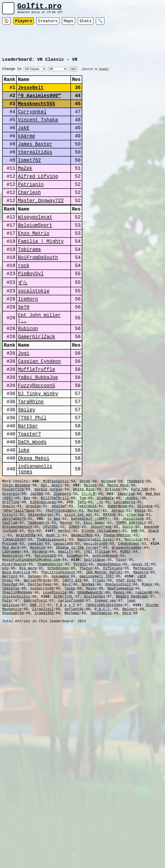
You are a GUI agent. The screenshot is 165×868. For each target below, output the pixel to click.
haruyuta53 (45, 631)
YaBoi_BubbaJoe (38, 424)
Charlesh (29, 214)
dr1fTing (11, 567)
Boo (27, 562)
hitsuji (10, 582)
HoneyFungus (109, 641)
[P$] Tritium (97, 627)
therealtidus (35, 168)
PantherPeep (40, 666)
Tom (83, 562)
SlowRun (74, 631)
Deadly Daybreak (132, 681)
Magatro (141, 651)
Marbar (92, 577)
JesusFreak (101, 597)
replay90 (144, 676)
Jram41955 (44, 700)
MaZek (25, 186)
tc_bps (54, 587)
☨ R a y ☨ (65, 691)
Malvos (90, 547)
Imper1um (126, 557)
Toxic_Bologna (16, 547)
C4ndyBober (129, 617)
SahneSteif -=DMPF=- (91, 587)
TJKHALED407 (14, 612)
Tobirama (29, 279)
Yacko (70, 671)
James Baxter (35, 159)
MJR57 (126, 627)
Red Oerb (11, 622)
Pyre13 (80, 641)
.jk (100, 567)
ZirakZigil (43, 696)
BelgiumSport (35, 251)
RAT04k (110, 582)
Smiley (26, 461)
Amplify (66, 627)
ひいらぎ (89, 557)
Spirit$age (95, 636)
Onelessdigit (118, 666)
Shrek (85, 542)
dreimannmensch (17, 597)
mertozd (10, 656)
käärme (26, 150)
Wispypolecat (35, 242)
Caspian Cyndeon (39, 406)
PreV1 (103, 73)
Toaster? (29, 488)
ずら (23, 316)
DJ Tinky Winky (38, 442)
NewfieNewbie (120, 671)
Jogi (24, 396)
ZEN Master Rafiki (104, 651)
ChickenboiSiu (16, 681)
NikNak (88, 666)
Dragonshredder (127, 622)
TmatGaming (101, 700)
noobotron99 (42, 671)
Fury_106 (140, 552)
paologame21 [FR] (97, 656)
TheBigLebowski (52, 612)
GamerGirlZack (36, 377)
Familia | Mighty (41, 270)
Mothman (72, 700)
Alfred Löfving (38, 196)
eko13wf (59, 572)
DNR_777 (38, 691)
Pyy (31, 602)
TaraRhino (31, 451)
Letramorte (125, 567)
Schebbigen (58, 646)
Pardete (40, 627)
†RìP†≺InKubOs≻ (60, 577)
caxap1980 (63, 617)
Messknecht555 (36, 113)
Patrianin (31, 205)
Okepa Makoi (34, 516)
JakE (24, 140)
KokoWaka (60, 656)
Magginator (13, 631)
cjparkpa (135, 582)
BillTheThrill (55, 562)
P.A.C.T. (103, 696)
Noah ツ (53, 607)
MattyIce (133, 612)
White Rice (84, 552)
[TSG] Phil (32, 470)
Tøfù (82, 567)
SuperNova (117, 572)
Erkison (113, 552)
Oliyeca (145, 572)
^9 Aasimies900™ (39, 104)
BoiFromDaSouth (38, 288)
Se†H (24, 343)
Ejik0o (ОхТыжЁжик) (101, 602)
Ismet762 (29, 177)
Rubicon (28, 368)
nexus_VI (140, 641)
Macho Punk (118, 547)
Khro (127, 700)
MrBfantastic (56, 542)
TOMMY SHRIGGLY (131, 592)
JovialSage (133, 587)
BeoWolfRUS (82, 607)
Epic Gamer (95, 592)
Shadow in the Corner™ (78, 622)
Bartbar (28, 479)
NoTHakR (109, 542)
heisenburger (41, 582)
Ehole (139, 577)
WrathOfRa (26, 607)
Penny (119, 676)
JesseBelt (31, 95)
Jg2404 (37, 557)
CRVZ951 (50, 597)
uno (5, 646)
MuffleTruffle (36, 415)
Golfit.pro (39, 7)
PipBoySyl (31, 306)
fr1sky (99, 661)
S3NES (74, 597)
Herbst (65, 602)
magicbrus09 (96, 617)
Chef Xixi (126, 661)
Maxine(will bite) (96, 612)
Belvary (130, 696)
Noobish (38, 622)
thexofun (11, 671)
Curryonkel (32, 122)
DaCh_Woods (32, 497)
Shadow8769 (13, 700)
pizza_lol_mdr (78, 582)
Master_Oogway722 (41, 223)
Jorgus (116, 577)
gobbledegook (105, 631)
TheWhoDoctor (50, 641)
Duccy (128, 597)
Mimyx (147, 666)
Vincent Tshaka (38, 131)
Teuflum (10, 592)
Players (24, 24)
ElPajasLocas (43, 567)
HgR (134, 602)
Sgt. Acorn (52, 547)
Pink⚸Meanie (14, 641)
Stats (86, 24)
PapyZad (10, 666)
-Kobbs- (132, 562)
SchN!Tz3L (63, 681)
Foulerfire (13, 552)
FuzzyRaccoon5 (36, 433)
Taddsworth (39, 592)
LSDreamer (12, 627)
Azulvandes (95, 681)
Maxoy (91, 671)
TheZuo (86, 646)
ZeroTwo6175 (14, 587)
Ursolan (33, 572)
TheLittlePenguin (58, 651)
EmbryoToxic (36, 686)
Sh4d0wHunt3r (90, 676)
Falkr (8, 686)
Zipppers (62, 557)
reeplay (35, 617)
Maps (69, 24)
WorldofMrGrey (38, 661)
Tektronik (87, 572)
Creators (48, 24)
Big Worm (28, 646)
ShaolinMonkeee (17, 676)
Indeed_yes (105, 686)
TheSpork (135, 542)
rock (24, 297)
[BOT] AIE (72, 661)
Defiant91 (74, 696)
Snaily (9, 572)
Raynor (67, 592)
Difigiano (113, 646)
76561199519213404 (104, 691)
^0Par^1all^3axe (18, 577)
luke (24, 507)
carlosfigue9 (71, 686)
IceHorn (28, 334)
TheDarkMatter (117, 607)
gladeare (105, 562)
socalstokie (34, 325)
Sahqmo (34, 656)
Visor (121, 636)
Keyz (67, 666)
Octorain (11, 557)
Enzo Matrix (34, 260)
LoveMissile (55, 676)
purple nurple (48, 552)
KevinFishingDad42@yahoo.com (31, 636)
